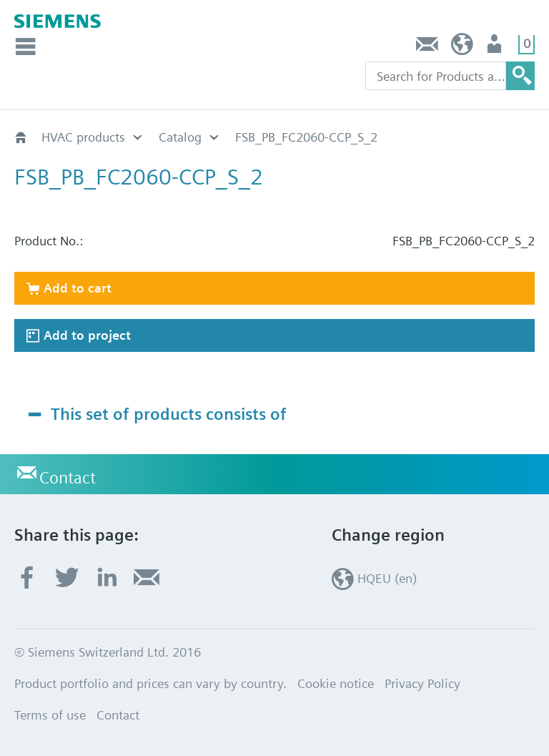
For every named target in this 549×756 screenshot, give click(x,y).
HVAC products (83, 137)
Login (496, 48)
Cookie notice (336, 683)
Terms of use (50, 715)
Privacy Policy (422, 683)
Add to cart (78, 288)
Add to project (87, 335)
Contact (427, 48)
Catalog (180, 137)
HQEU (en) (462, 48)
